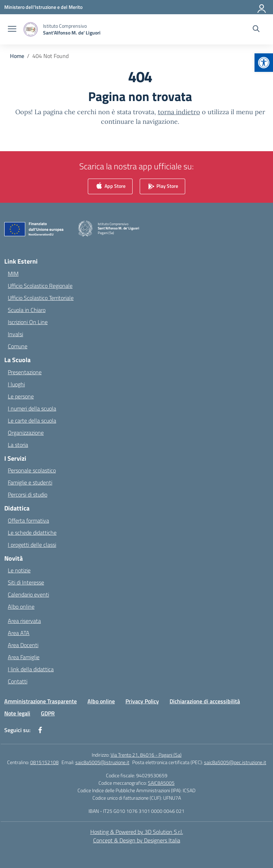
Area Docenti (23, 645)
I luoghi (16, 384)
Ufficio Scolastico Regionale (40, 286)
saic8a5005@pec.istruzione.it (235, 762)
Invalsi (15, 334)
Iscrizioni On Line (28, 322)
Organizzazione (26, 433)
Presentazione (25, 372)
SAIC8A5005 (161, 783)
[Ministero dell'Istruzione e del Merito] (43, 7)
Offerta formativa (28, 520)
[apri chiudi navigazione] (12, 30)
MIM (13, 274)
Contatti (18, 681)
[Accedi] (262, 7)
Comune (18, 346)
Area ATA (19, 633)
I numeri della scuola (32, 408)
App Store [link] (110, 187)
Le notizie (19, 570)
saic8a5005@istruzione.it (102, 762)
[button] (264, 63)
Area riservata (24, 621)
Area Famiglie (24, 657)
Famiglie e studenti (30, 482)
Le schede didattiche (32, 533)
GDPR (48, 713)
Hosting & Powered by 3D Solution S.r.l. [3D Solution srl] (137, 832)
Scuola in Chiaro (27, 310)
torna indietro (179, 112)
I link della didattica (31, 669)
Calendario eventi (28, 594)
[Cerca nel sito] (256, 30)
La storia (18, 445)
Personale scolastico (32, 470)
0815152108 (44, 762)
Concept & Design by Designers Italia (137, 840)
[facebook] (40, 730)
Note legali (17, 713)
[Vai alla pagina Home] (17, 56)
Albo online (21, 607)
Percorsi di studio (28, 494)
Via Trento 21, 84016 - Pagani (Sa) (146, 755)
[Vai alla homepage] (72, 29)
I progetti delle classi (32, 545)
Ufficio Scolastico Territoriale (41, 298)
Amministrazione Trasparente (41, 701)
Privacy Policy (142, 701)
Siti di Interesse (26, 582)
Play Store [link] (162, 187)
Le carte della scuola (32, 420)
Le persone (21, 396)
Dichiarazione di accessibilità (205, 701)
